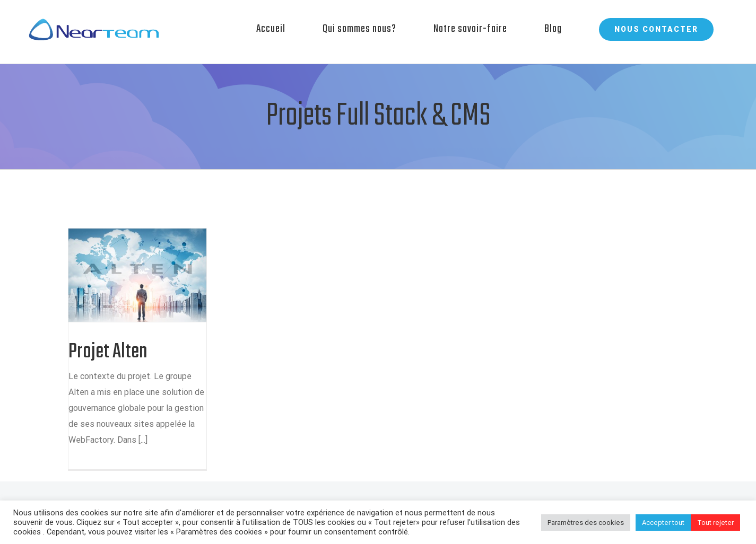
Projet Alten (108, 352)
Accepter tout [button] (663, 523)
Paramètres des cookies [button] (586, 523)
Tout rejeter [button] (715, 523)
